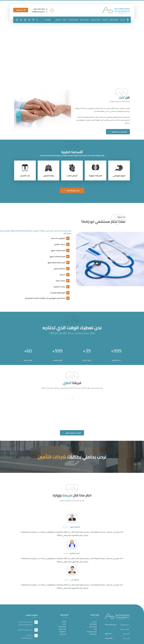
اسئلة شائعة (94, 625)
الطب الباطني (64, 619)
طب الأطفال (64, 622)
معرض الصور (94, 616)
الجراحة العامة (63, 616)
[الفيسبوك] (33, 20)
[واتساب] (17, 20)
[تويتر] (21, 20)
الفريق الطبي (94, 613)
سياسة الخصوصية (93, 622)
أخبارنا (96, 619)
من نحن (96, 610)
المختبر (65, 613)
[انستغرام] (29, 20)
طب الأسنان (64, 625)
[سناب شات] (37, 20)
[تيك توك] (25, 20)
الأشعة (65, 610)
